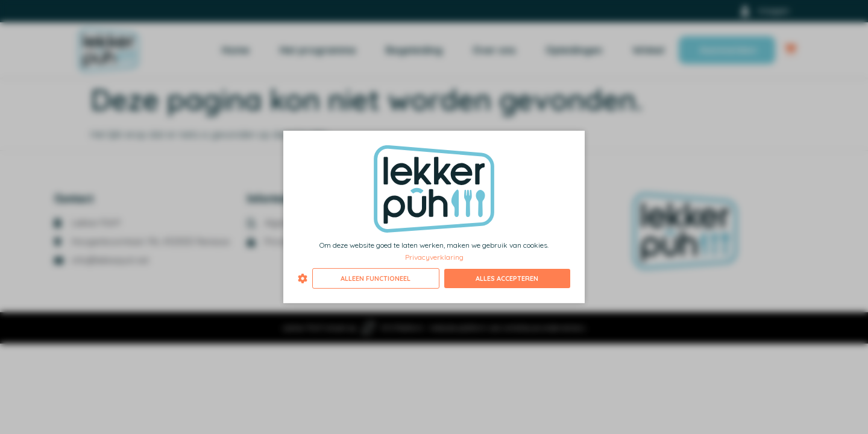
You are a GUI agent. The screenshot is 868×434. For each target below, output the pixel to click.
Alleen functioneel (376, 278)
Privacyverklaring (434, 256)
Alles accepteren (507, 278)
